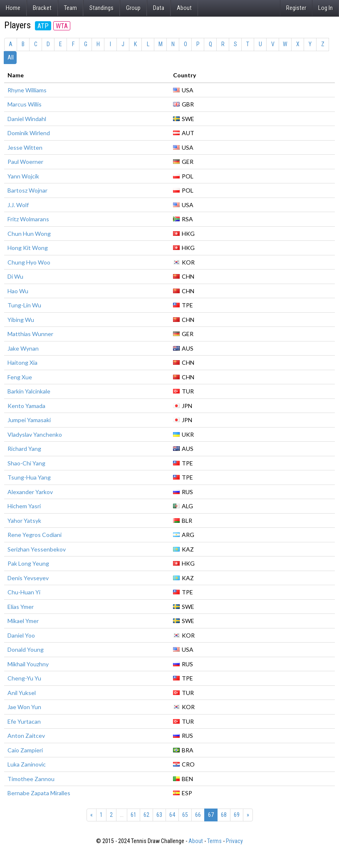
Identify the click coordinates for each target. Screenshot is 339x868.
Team (71, 8)
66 (198, 815)
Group (133, 8)
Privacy (234, 841)
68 (224, 815)
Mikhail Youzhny (28, 664)
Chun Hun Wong (29, 234)
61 (134, 815)
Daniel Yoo (21, 635)
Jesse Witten (25, 147)
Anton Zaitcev (26, 736)
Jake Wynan (23, 348)
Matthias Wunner (30, 334)
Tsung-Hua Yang (29, 477)
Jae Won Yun (24, 707)
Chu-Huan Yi (24, 592)
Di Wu (15, 276)
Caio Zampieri (25, 750)
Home (13, 8)
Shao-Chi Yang (26, 463)
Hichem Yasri (24, 506)
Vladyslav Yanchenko (35, 434)
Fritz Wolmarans (28, 219)
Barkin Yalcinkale (29, 391)
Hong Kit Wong (28, 248)
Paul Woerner (25, 162)
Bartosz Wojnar (27, 190)
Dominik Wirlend (29, 133)
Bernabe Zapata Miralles (39, 793)
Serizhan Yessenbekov (37, 549)
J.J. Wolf (18, 205)
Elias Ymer (21, 607)
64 (172, 815)
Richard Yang (24, 449)
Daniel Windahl (27, 119)
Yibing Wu (21, 320)
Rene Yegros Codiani (35, 535)
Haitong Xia (22, 362)
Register (296, 8)
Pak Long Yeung (28, 563)
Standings (101, 8)
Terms (214, 841)
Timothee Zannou (31, 779)
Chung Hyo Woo (29, 262)
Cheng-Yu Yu (24, 678)
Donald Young (26, 649)
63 (159, 815)
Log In (325, 8)
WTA (62, 26)
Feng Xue (20, 377)
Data (159, 8)
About (184, 8)
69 (237, 815)
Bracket (42, 8)
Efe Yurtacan (24, 721)
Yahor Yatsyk (24, 521)
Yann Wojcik (23, 176)
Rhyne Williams (27, 90)
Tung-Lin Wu (24, 305)
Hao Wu (18, 291)
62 (146, 815)
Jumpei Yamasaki (29, 420)
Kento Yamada (26, 406)
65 (185, 815)
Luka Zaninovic (27, 764)
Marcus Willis (25, 104)
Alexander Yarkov (30, 492)
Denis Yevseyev (28, 578)
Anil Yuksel (22, 693)
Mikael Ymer (23, 621)
